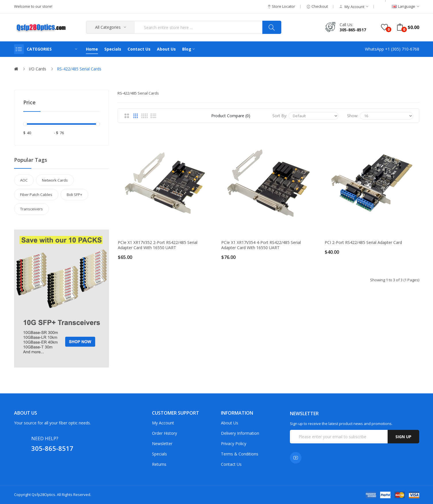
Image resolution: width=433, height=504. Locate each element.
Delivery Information (240, 433)
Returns (159, 464)
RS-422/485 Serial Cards (79, 69)
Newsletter (162, 444)
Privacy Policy (234, 444)
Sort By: (280, 116)
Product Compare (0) (231, 116)
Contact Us (231, 464)
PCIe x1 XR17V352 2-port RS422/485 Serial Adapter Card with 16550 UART (158, 245)
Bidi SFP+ (74, 195)
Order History (164, 433)
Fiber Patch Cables (36, 195)
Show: (353, 116)
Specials (159, 454)
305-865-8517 (353, 30)
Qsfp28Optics (43, 495)
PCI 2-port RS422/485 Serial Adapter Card (363, 243)
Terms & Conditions (240, 454)
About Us (230, 423)
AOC (24, 180)
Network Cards (55, 180)
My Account (163, 423)
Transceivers (31, 209)
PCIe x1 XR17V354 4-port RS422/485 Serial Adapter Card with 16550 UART (261, 245)
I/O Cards (37, 69)
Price (29, 102)
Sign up (403, 437)
